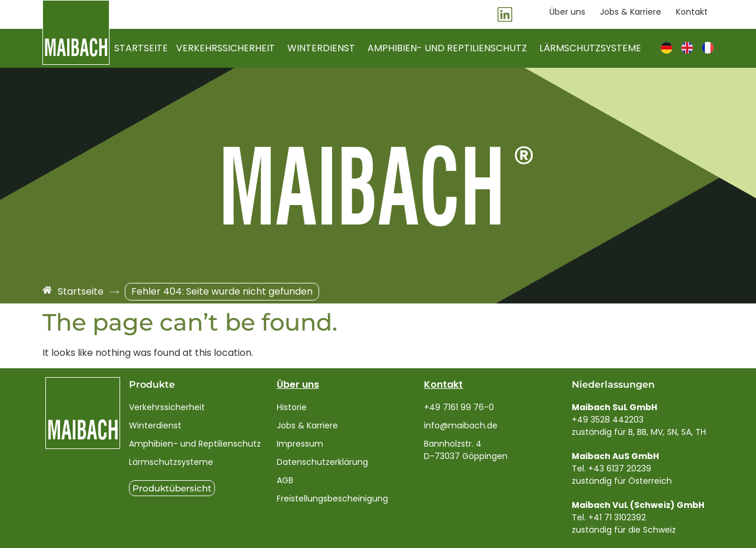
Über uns (298, 384)
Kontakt (443, 384)
